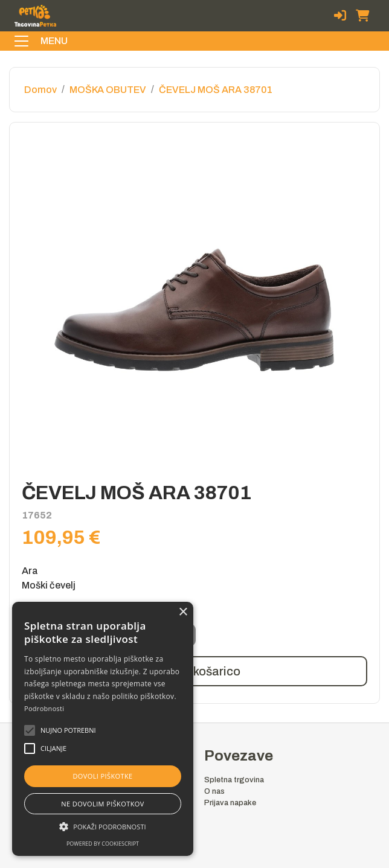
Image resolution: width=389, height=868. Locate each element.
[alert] (103, 729)
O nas (214, 791)
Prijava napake (230, 803)
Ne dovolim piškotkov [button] (102, 804)
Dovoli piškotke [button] (102, 776)
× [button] (183, 612)
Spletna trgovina (234, 780)
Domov (40, 90)
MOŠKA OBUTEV (108, 90)
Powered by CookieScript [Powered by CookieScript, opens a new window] (103, 844)
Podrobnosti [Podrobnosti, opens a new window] (44, 708)
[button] (68, 730)
